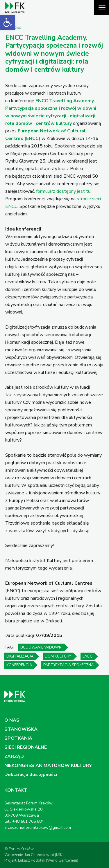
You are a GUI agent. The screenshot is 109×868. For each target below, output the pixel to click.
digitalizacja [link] (20, 656)
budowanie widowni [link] (41, 647)
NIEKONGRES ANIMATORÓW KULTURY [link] (48, 766)
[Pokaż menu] (102, 7)
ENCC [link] (87, 656)
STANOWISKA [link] (21, 729)
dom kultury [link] (58, 656)
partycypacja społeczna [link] (68, 665)
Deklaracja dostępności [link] (31, 775)
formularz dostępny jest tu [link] (63, 191)
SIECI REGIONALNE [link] (26, 747)
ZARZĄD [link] (14, 757)
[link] (8, 22)
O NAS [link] (12, 720)
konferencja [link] (19, 665)
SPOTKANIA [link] (18, 738)
